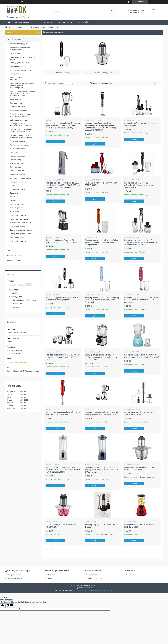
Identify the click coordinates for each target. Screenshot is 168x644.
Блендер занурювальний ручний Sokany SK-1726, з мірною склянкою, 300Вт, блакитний (102, 300)
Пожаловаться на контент (82, 590)
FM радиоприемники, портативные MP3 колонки (20, 125)
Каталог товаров (22, 22)
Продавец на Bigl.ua (84, 588)
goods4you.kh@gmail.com (17, 362)
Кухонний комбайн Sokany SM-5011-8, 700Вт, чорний (141, 124)
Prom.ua (95, 585)
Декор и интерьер (17, 171)
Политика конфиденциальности (104, 590)
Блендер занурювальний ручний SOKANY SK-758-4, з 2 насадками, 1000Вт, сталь (139, 185)
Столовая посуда (17, 200)
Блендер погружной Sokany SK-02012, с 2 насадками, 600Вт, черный (63, 299)
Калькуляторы (15, 99)
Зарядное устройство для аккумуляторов (20, 48)
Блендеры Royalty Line (102, 72)
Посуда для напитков (18, 182)
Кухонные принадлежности (21, 178)
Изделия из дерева (17, 156)
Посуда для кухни (17, 74)
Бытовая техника (32, 27)
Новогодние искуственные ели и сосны (23, 58)
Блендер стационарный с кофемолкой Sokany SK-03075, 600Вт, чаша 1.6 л (101, 413)
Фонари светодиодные (19, 44)
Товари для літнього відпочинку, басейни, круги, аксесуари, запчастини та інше (22, 93)
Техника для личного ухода (21, 70)
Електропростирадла (18, 110)
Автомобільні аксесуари (19, 145)
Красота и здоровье (18, 163)
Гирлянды (14, 152)
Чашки (12, 186)
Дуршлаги (14, 193)
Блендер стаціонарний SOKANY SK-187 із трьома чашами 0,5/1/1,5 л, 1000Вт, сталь (63, 357)
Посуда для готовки (18, 189)
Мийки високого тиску (18, 120)
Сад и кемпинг (16, 167)
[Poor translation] (10, 606)
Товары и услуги (16, 27)
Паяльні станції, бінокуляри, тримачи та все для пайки (21, 130)
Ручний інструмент (17, 107)
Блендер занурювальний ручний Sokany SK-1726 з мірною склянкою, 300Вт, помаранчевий (102, 242)
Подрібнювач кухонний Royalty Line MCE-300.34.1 (61, 526)
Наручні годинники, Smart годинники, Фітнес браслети (21, 136)
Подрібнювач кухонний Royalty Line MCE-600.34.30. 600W (139, 468)
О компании (52, 575)
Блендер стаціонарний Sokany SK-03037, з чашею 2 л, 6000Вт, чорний (61, 241)
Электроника (15, 211)
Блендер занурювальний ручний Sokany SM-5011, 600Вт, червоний (63, 413)
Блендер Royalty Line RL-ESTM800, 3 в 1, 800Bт (102, 526)
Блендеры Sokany (62, 72)
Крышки (13, 197)
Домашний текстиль (18, 215)
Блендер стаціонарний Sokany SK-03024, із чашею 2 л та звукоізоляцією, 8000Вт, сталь (101, 357)
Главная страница (95, 578)
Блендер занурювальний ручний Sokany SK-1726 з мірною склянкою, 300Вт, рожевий (141, 300)
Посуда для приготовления (20, 234)
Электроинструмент (18, 149)
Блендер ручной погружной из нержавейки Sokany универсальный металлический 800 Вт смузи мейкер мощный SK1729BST (101, 127)
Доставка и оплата (64, 22)
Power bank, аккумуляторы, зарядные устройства (21, 115)
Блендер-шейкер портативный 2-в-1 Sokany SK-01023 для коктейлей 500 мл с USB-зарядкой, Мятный (63, 470)
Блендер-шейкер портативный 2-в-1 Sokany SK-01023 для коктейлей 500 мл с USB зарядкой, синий (102, 470)
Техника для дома (17, 204)
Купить (55, 142)
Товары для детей (17, 237)
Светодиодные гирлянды (20, 63)
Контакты (48, 22)
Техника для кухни (17, 208)
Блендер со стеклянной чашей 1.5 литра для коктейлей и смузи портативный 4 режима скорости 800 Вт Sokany (63, 126)
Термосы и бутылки (18, 175)
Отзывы (10, 251)
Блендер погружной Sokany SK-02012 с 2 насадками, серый (141, 413)
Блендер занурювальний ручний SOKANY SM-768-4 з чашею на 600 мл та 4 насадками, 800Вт (141, 242)
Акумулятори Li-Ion (17, 53)
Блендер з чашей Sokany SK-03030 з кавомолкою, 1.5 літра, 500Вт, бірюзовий (142, 356)
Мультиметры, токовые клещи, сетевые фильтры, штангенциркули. (22, 86)
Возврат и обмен (83, 22)
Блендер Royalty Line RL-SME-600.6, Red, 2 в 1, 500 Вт (140, 526)
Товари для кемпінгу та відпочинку (19, 79)
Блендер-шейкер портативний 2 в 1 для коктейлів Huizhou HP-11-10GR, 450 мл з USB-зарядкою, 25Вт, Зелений (63, 185)
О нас (37, 22)
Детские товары (16, 160)
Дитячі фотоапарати (18, 141)
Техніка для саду (16, 103)
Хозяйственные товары (19, 219)
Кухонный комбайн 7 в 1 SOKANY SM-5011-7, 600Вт (101, 184)
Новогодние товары (18, 226)
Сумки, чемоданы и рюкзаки (21, 230)
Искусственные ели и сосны (21, 223)
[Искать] (112, 12)
